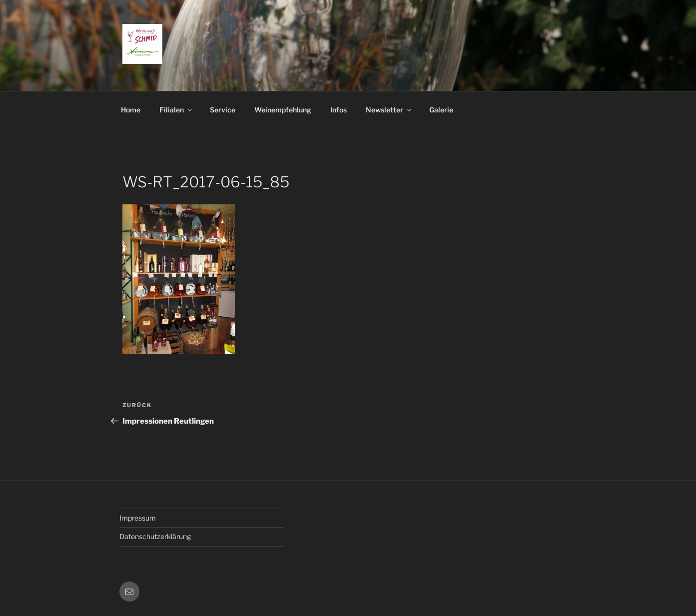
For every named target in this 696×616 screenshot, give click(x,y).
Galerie (441, 110)
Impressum (138, 518)
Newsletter (389, 110)
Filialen (176, 110)
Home (131, 110)
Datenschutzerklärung (155, 536)
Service (223, 110)
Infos (339, 110)
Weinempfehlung (283, 110)
